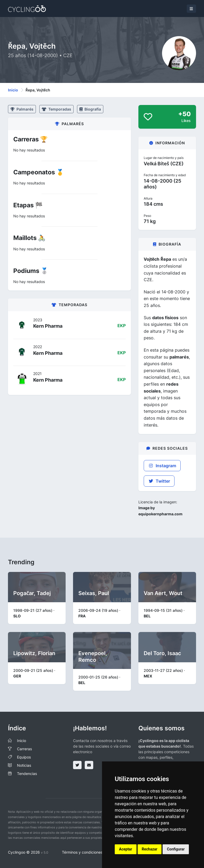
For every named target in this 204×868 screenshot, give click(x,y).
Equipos (24, 757)
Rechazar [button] (150, 849)
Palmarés (22, 109)
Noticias (24, 765)
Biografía (90, 109)
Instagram (162, 466)
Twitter (159, 481)
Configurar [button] (176, 849)
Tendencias (27, 774)
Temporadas (56, 109)
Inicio (13, 90)
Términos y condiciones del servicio (93, 852)
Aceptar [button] (126, 849)
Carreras (24, 749)
